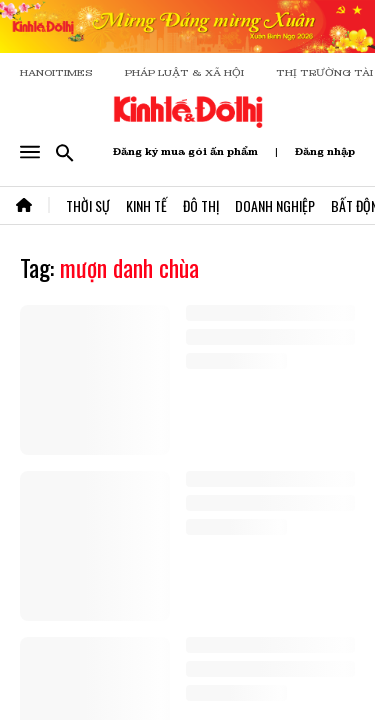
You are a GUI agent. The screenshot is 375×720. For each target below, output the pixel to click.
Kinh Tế (146, 205)
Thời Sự (88, 205)
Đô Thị (201, 205)
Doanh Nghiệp (275, 205)
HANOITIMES (56, 72)
